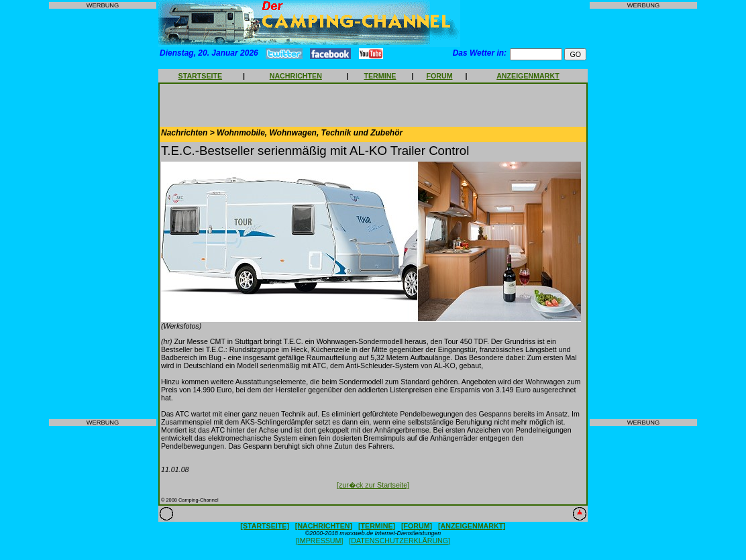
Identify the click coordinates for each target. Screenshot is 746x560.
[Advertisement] (103, 214)
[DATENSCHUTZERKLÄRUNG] (399, 541)
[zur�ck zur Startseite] (373, 485)
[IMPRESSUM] (319, 541)
